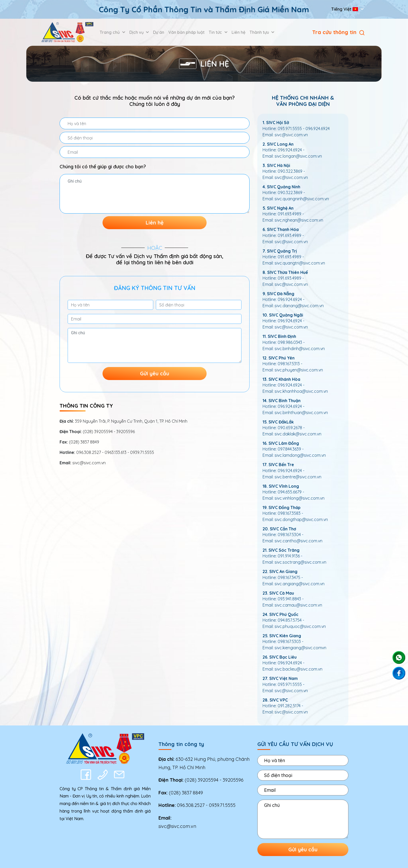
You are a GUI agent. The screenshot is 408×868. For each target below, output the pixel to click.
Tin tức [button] (216, 32)
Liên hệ (238, 32)
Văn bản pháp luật (186, 32)
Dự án (159, 32)
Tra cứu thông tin (338, 32)
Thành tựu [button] (260, 32)
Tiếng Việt (345, 9)
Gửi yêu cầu (155, 373)
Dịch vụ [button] (137, 32)
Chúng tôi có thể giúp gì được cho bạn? (103, 167)
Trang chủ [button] (110, 32)
